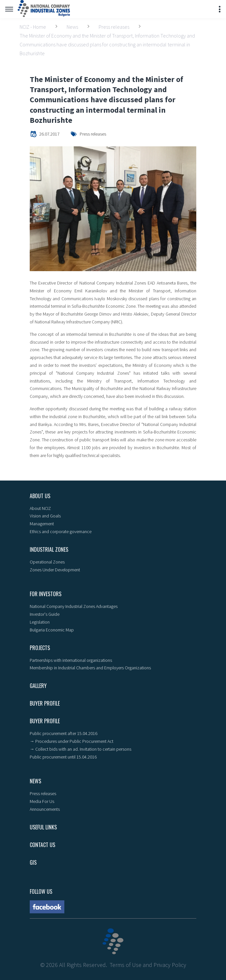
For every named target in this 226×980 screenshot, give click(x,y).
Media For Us (42, 801)
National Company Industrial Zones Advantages (74, 606)
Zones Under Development (55, 570)
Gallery (38, 686)
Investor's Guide (45, 614)
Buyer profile (45, 703)
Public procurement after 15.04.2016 (64, 733)
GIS (33, 862)
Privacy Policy (170, 965)
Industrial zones (49, 549)
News (72, 26)
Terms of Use (126, 965)
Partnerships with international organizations (71, 660)
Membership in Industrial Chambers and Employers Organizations (90, 668)
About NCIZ (40, 508)
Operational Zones (47, 562)
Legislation (40, 622)
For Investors (46, 594)
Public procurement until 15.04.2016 (63, 757)
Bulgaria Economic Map (52, 630)
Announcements (45, 809)
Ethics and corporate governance (61, 531)
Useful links (43, 827)
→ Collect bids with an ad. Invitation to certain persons (81, 749)
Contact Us (42, 845)
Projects (40, 648)
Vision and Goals (45, 516)
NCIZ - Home (33, 26)
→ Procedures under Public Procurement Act (72, 741)
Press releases (114, 26)
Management (42, 524)
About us (40, 496)
